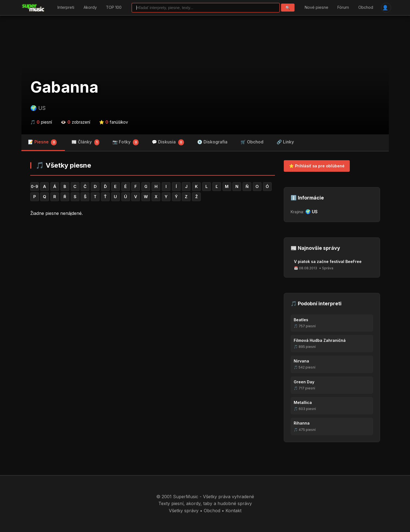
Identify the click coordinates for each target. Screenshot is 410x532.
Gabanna (64, 87)
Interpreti (66, 8)
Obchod (366, 8)
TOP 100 (114, 8)
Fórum (343, 8)
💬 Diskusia (168, 142)
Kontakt (233, 511)
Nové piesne (317, 8)
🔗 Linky (285, 142)
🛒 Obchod (252, 142)
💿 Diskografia (212, 142)
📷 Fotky (126, 142)
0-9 (35, 186)
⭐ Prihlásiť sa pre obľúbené (317, 166)
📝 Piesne (42, 142)
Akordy (90, 8)
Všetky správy (184, 511)
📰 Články (85, 142)
